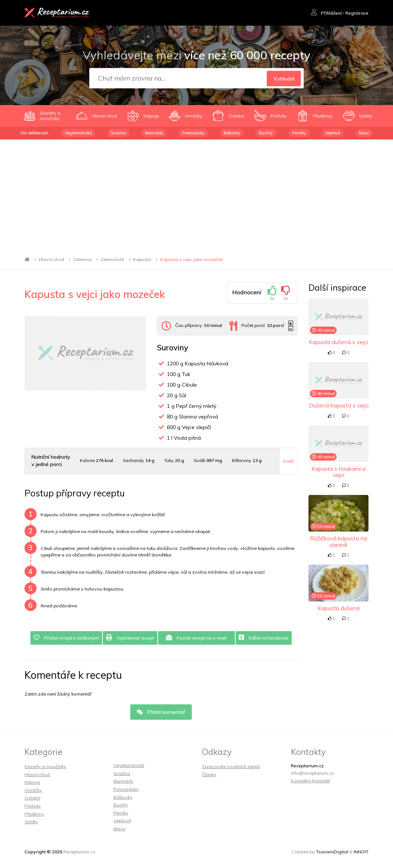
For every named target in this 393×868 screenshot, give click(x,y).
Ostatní (32, 798)
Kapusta (142, 259)
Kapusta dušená (339, 608)
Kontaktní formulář (310, 781)
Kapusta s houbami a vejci (338, 472)
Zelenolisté (112, 259)
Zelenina (82, 259)
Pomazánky (193, 133)
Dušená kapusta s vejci (339, 405)
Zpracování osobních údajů (231, 766)
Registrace (357, 13)
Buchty (266, 133)
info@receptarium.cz (312, 773)
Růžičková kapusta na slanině (338, 541)
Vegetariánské (78, 133)
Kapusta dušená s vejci (338, 342)
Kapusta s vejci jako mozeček (192, 259)
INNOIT (361, 852)
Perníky (299, 133)
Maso (364, 133)
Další (289, 461)
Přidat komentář (161, 712)
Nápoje (32, 782)
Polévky (33, 806)
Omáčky (33, 790)
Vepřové (333, 133)
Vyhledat (284, 78)
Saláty (31, 822)
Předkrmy (34, 814)
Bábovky (232, 133)
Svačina (118, 133)
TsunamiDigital (332, 852)
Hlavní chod (51, 259)
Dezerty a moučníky (45, 766)
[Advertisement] (196, 194)
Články (209, 774)
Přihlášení (326, 13)
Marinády (154, 133)
